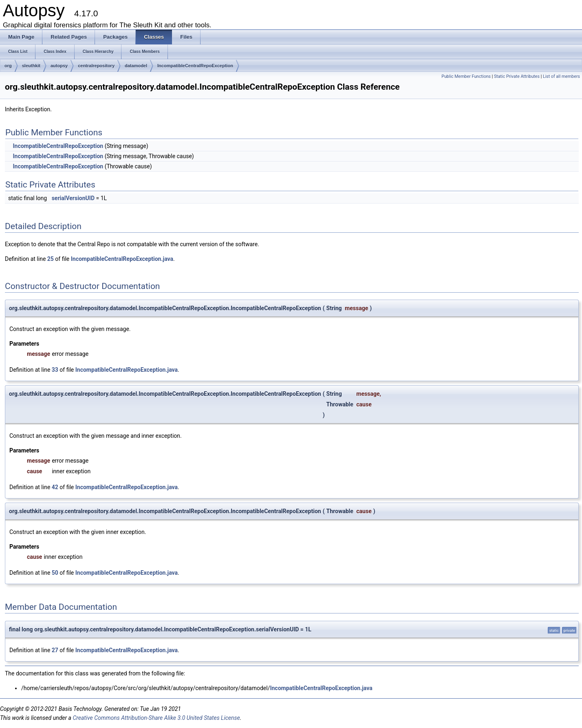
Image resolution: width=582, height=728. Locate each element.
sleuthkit (31, 66)
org (8, 66)
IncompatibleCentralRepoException (195, 66)
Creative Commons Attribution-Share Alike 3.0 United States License (156, 718)
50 (55, 573)
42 (55, 487)
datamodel (136, 66)
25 (51, 259)
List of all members (561, 76)
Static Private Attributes (517, 76)
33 (55, 370)
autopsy (59, 66)
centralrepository (96, 66)
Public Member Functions (466, 76)
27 (55, 650)
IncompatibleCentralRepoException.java (122, 259)
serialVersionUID (73, 198)
